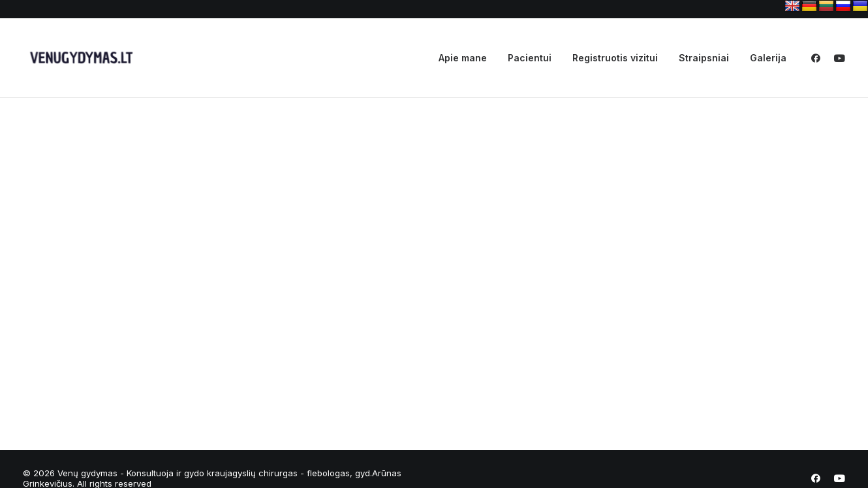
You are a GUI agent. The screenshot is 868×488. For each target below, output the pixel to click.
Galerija (768, 58)
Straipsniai (704, 58)
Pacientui (530, 58)
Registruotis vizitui (615, 58)
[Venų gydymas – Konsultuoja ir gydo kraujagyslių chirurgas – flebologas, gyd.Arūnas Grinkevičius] (79, 58)
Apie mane (463, 58)
